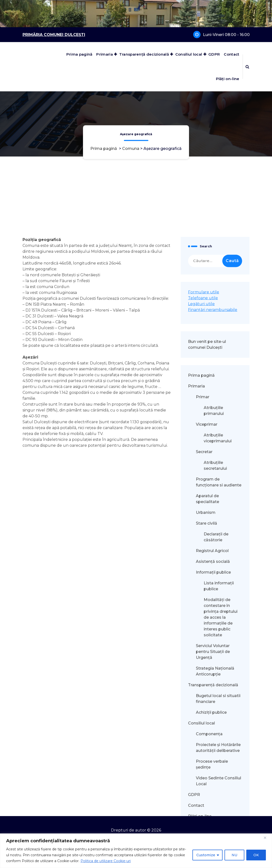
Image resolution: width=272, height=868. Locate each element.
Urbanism (206, 765)
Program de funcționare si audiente (219, 734)
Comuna (131, 149)
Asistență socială (213, 814)
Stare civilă (207, 775)
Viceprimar (207, 676)
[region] (136, 851)
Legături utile (201, 556)
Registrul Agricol (213, 803)
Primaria (104, 54)
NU (234, 855)
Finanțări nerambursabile (213, 562)
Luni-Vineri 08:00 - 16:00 (226, 35)
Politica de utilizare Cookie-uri (106, 861)
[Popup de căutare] (247, 67)
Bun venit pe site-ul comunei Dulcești (207, 597)
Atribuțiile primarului (214, 663)
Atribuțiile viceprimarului (218, 690)
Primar (203, 649)
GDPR (214, 54)
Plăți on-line (228, 79)
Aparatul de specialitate (207, 751)
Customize (206, 855)
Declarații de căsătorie (216, 789)
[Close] (267, 838)
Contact (231, 54)
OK (256, 855)
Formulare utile (204, 544)
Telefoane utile (203, 550)
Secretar (204, 704)
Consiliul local (189, 54)
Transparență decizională (144, 54)
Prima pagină (79, 54)
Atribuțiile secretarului (215, 717)
